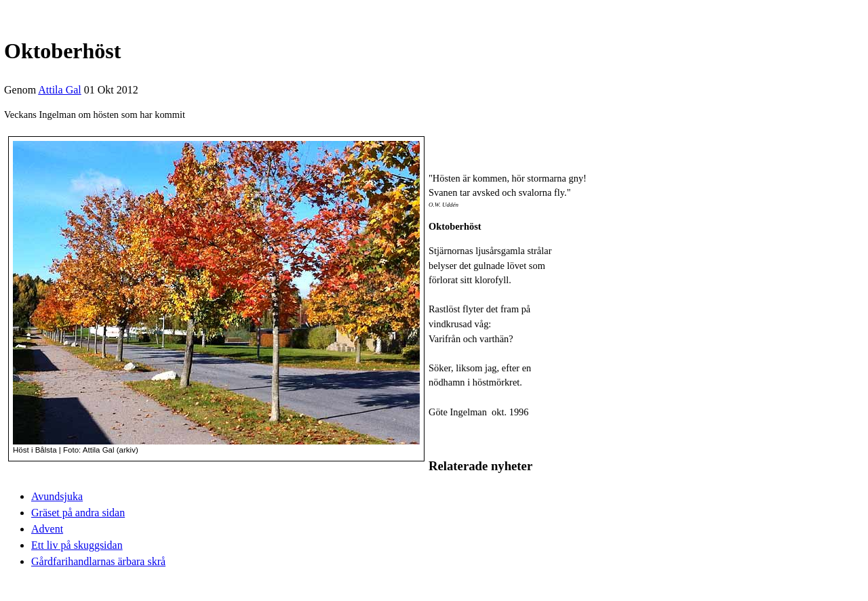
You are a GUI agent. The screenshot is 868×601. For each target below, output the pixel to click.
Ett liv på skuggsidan (77, 545)
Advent (47, 529)
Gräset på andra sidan (78, 513)
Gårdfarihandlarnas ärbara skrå (98, 561)
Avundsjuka (57, 496)
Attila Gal (60, 90)
